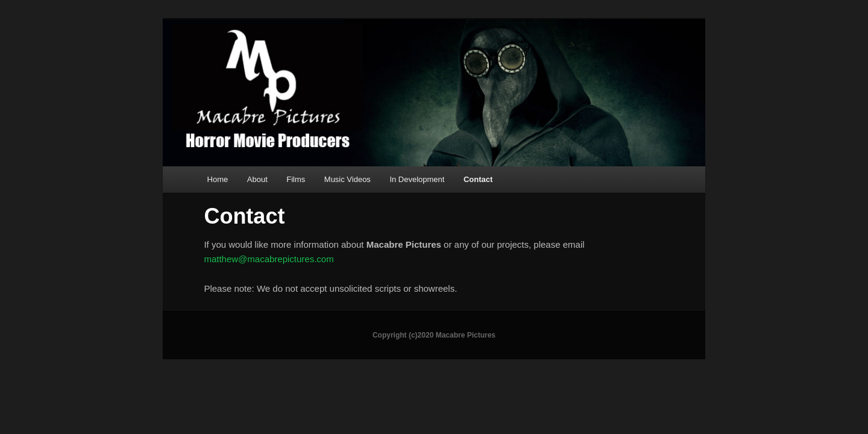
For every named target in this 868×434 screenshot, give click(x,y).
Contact (478, 179)
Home (218, 179)
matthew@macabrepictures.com (269, 259)
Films (296, 179)
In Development (417, 179)
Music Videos (348, 179)
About (257, 179)
